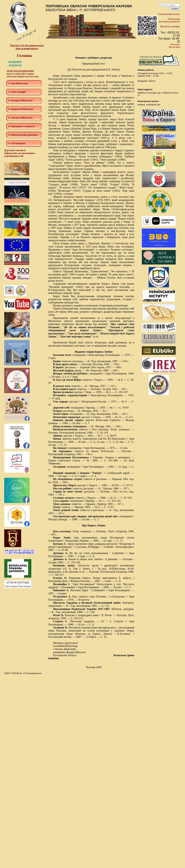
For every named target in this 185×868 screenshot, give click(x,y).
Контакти (175, 44)
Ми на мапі (174, 47)
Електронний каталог (169, 14)
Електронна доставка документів (169, 20)
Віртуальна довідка (170, 26)
